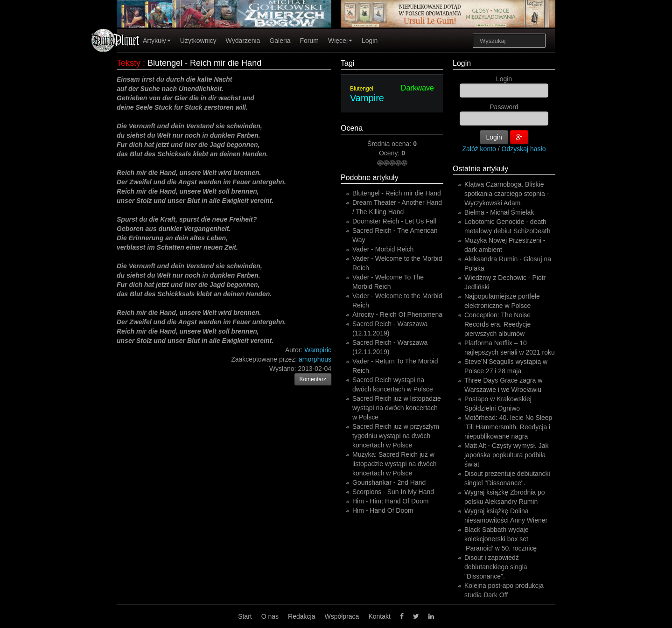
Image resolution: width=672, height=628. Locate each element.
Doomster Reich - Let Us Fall (394, 221)
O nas (270, 616)
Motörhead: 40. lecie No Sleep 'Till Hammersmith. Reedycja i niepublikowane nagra (508, 427)
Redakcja (301, 616)
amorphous (315, 359)
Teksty (129, 63)
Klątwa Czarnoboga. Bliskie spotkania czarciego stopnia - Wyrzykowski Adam (507, 194)
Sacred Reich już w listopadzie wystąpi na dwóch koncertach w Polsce (397, 408)
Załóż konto (479, 149)
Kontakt (379, 616)
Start (245, 616)
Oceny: (390, 153)
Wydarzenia (243, 41)
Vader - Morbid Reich (383, 249)
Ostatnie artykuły (480, 169)
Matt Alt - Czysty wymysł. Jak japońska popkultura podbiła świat (506, 455)
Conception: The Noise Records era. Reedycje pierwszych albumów (497, 324)
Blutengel (362, 89)
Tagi (347, 63)
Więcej (340, 41)
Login (370, 41)
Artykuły (157, 41)
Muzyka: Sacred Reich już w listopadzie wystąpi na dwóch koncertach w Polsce (395, 464)
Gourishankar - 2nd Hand (389, 482)
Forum (309, 41)
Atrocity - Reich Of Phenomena (397, 314)
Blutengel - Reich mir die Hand (397, 193)
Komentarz (313, 379)
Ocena (352, 128)
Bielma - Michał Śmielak (499, 212)
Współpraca (342, 616)
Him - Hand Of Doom (383, 510)
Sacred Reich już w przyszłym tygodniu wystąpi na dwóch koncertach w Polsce (396, 436)
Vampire (367, 98)
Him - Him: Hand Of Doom (390, 501)
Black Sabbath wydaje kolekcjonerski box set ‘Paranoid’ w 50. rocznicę (500, 539)
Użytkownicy (198, 41)
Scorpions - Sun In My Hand (393, 492)
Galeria (280, 41)
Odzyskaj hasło (524, 149)
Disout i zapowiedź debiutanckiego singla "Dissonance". (496, 567)
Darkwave (417, 88)
